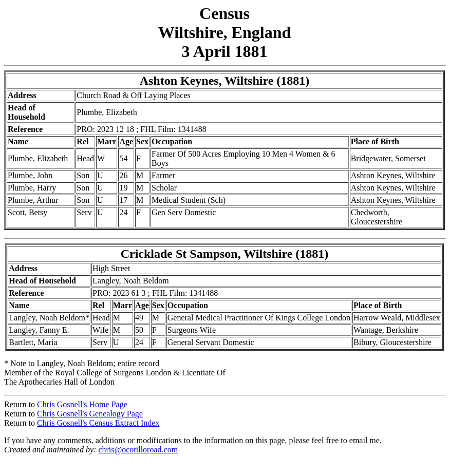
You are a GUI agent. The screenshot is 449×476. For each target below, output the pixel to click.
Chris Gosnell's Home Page (82, 404)
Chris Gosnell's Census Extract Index (98, 423)
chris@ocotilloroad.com (138, 450)
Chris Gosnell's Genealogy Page (90, 414)
